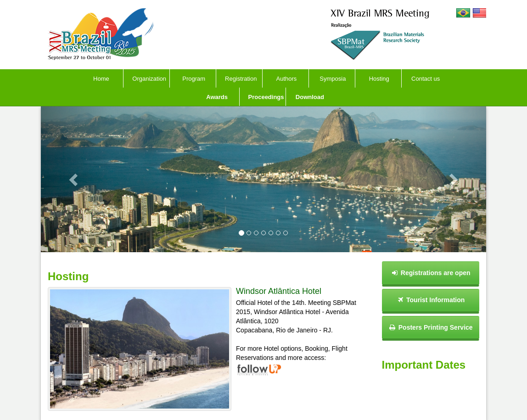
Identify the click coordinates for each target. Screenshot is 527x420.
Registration (241, 79)
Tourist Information (430, 300)
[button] (74, 179)
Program (194, 79)
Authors (287, 79)
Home (101, 79)
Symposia (333, 79)
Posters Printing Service (431, 327)
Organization (149, 79)
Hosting (379, 79)
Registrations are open (431, 273)
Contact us (426, 79)
